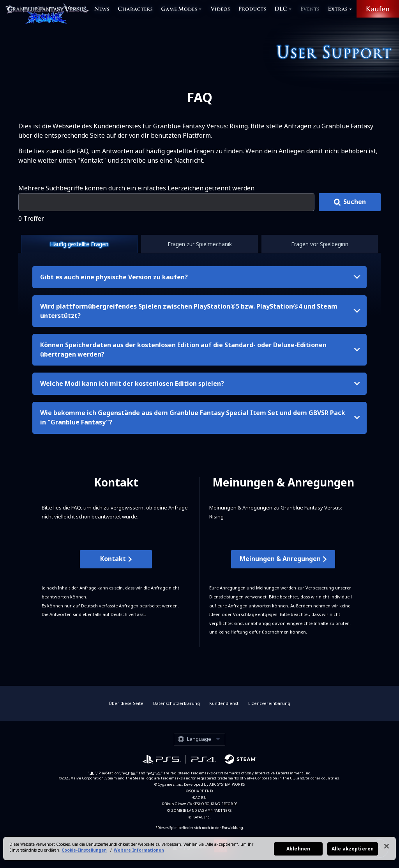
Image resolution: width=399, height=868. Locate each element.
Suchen (355, 202)
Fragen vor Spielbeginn (320, 244)
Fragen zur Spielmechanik (200, 244)
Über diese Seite (126, 703)
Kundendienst (224, 703)
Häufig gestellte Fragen (79, 244)
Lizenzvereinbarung (269, 703)
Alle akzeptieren (353, 852)
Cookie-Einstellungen (84, 854)
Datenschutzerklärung (177, 703)
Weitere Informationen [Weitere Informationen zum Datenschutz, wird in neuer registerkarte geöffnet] (139, 854)
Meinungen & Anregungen (280, 559)
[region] (199, 852)
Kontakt (113, 559)
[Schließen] (387, 850)
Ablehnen (298, 852)
